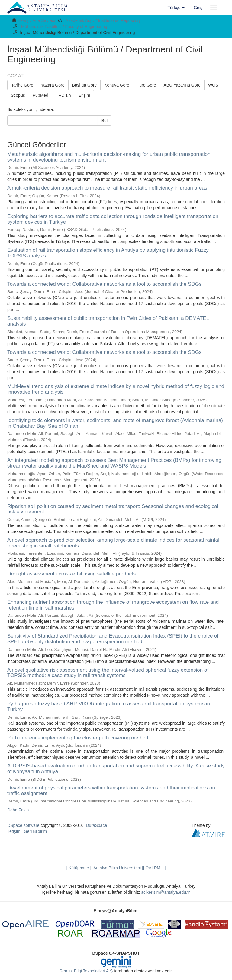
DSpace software (23, 825)
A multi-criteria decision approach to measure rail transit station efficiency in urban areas (107, 188)
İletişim (14, 831)
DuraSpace (96, 825)
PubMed (40, 95)
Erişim (84, 95)
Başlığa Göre (85, 85)
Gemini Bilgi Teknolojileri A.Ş (86, 971)
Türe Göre (147, 85)
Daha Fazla (18, 810)
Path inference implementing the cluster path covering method (78, 738)
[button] (176, 8)
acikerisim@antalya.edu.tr (165, 892)
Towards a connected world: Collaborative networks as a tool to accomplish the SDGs (104, 284)
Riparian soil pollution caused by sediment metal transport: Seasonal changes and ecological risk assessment (113, 509)
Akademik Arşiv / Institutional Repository (103, 20)
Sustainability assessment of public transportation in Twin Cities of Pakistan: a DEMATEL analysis (108, 321)
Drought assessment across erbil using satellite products (71, 574)
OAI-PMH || (155, 868)
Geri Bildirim (35, 831)
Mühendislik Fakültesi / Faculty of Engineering (64, 27)
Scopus (18, 95)
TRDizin (63, 95)
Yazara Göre (53, 85)
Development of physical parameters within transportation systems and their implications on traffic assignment (111, 791)
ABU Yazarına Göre (182, 85)
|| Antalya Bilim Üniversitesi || (117, 868)
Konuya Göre (117, 85)
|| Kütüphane (77, 868)
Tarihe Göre (22, 85)
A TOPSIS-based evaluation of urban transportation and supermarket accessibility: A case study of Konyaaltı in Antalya (116, 769)
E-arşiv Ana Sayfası (37, 20)
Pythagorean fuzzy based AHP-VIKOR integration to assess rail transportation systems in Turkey (109, 707)
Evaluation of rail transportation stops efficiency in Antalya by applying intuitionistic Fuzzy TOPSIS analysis (108, 253)
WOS (213, 85)
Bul (105, 121)
